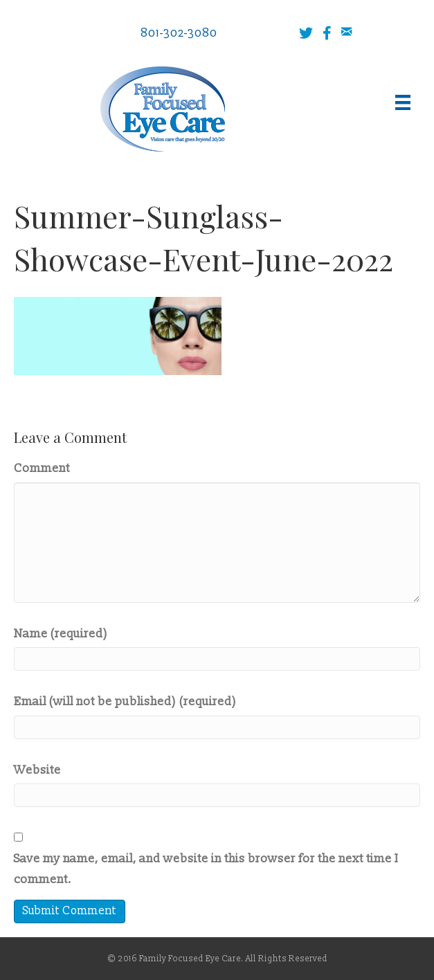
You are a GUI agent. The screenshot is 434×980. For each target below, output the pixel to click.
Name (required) (61, 634)
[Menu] (403, 102)
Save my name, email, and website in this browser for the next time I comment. (206, 869)
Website (37, 770)
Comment (42, 468)
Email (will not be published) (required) (125, 701)
